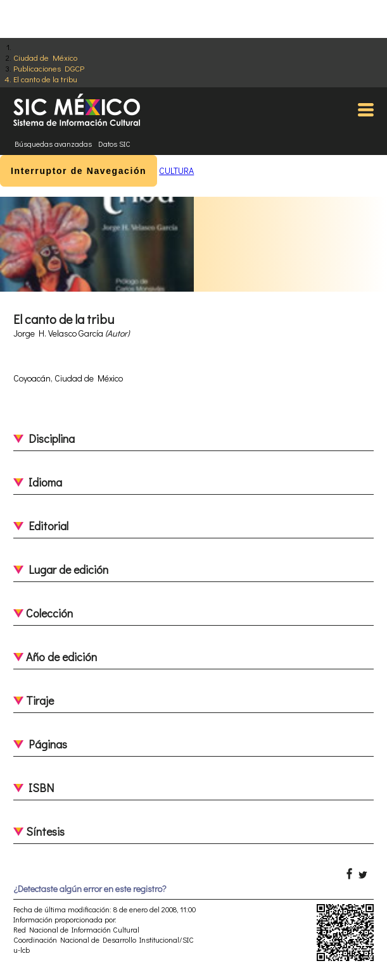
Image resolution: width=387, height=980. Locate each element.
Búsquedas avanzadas (53, 144)
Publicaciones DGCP (49, 68)
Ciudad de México (45, 57)
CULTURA (176, 171)
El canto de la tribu (45, 79)
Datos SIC (114, 144)
